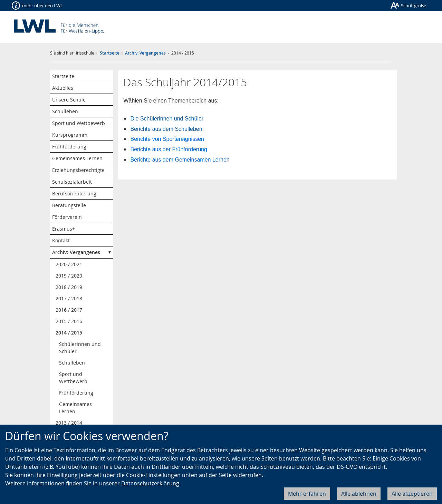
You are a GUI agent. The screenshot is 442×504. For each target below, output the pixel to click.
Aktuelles (63, 88)
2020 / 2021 (69, 264)
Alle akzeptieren (412, 494)
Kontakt (61, 240)
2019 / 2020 (69, 276)
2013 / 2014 (69, 423)
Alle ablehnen (359, 494)
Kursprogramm (70, 135)
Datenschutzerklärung (150, 483)
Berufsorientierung (74, 193)
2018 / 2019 (69, 287)
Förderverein (67, 217)
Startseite (110, 53)
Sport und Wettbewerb (79, 123)
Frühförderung (69, 147)
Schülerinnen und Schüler (80, 348)
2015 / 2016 (69, 321)
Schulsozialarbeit (72, 182)
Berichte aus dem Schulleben (166, 129)
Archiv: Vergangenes (145, 53)
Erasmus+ (64, 229)
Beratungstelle (69, 205)
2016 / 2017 (69, 310)
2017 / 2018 (69, 298)
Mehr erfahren (307, 494)
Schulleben (65, 111)
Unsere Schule (69, 100)
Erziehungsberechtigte (78, 170)
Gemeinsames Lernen (77, 158)
